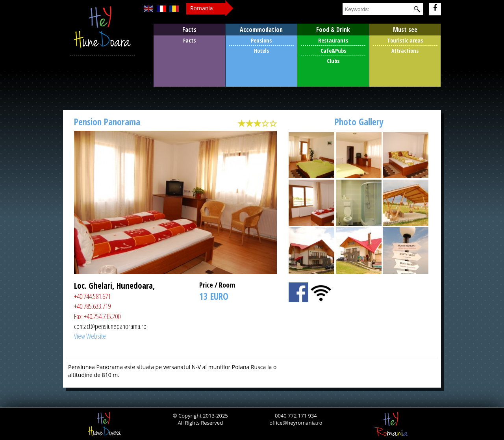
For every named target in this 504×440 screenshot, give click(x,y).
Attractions (405, 51)
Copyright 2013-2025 (203, 416)
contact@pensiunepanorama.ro (110, 326)
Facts (189, 40)
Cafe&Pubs (333, 51)
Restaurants (333, 40)
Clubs (333, 61)
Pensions (261, 40)
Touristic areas (405, 40)
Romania (202, 8)
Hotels (261, 51)
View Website (90, 336)
